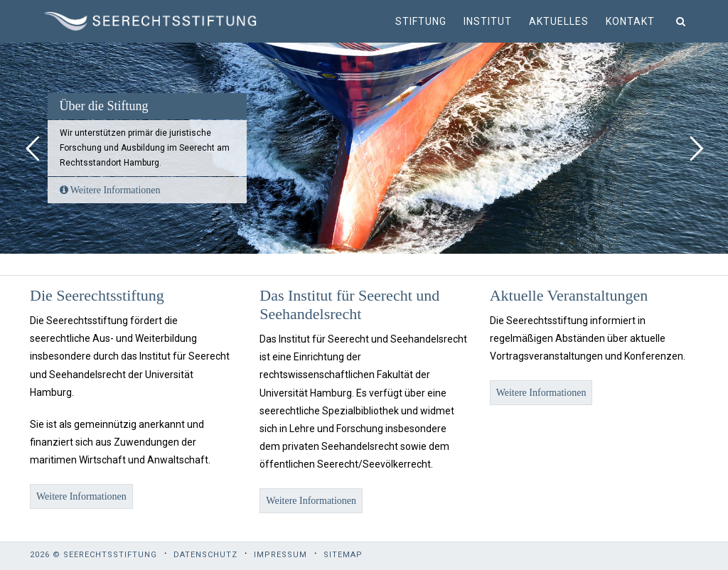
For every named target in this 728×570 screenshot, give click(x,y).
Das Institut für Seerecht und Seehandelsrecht (349, 305)
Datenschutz (205, 555)
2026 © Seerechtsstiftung (93, 555)
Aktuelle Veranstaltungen (569, 295)
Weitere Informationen (110, 190)
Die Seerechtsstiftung (97, 295)
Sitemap (343, 555)
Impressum (280, 555)
